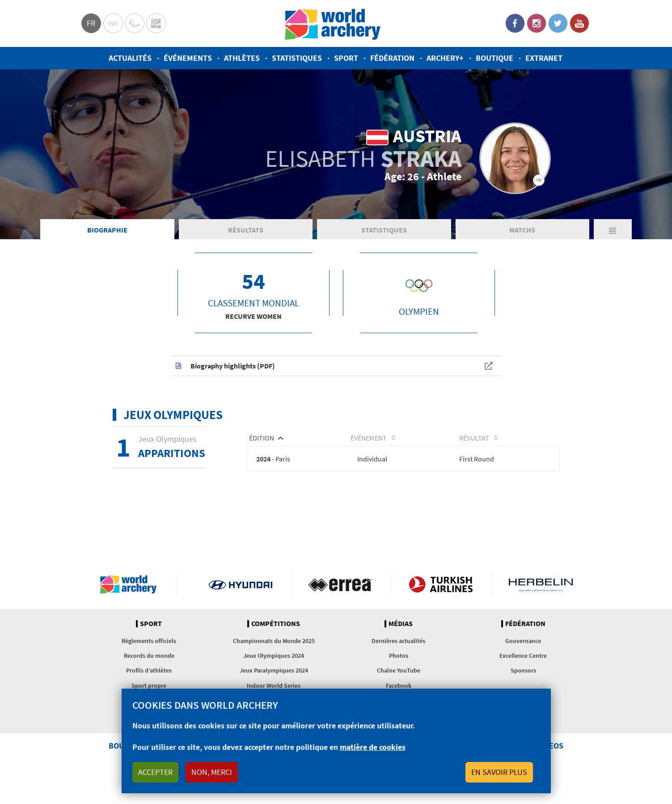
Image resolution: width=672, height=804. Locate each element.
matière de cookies (373, 747)
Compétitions (276, 624)
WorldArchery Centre (156, 23)
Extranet (544, 58)
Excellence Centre (523, 656)
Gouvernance (523, 641)
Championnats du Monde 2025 (274, 641)
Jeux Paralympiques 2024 (274, 670)
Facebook (515, 23)
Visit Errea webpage (340, 584)
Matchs (522, 230)
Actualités (130, 58)
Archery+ (445, 58)
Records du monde (149, 656)
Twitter (558, 23)
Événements (188, 58)
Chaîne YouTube (399, 670)
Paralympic (135, 23)
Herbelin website (541, 584)
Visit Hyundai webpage (241, 584)
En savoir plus (499, 772)
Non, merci (212, 772)
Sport (346, 58)
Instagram (537, 23)
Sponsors (523, 670)
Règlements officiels (149, 641)
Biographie (107, 230)
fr (91, 23)
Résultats (246, 230)
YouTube (579, 23)
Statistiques (297, 58)
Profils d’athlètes (149, 670)
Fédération (392, 58)
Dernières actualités (398, 641)
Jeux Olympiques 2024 (274, 656)
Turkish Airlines (441, 584)
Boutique (494, 58)
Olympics (113, 23)
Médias (401, 624)
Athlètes (242, 58)
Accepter (155, 772)
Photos (399, 656)
